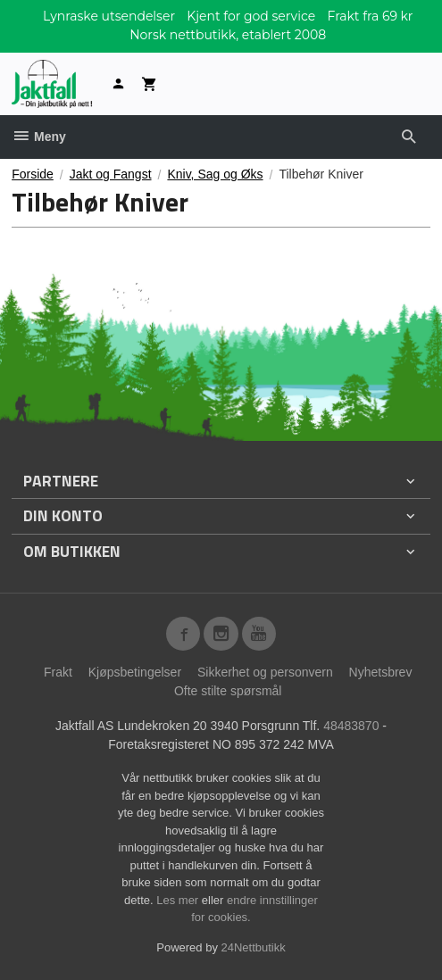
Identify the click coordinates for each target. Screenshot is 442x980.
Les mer (179, 900)
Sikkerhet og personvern (265, 672)
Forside (33, 174)
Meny (39, 137)
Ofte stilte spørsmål (228, 691)
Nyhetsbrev (381, 672)
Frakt (58, 672)
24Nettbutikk (254, 947)
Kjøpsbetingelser (135, 672)
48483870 (351, 726)
